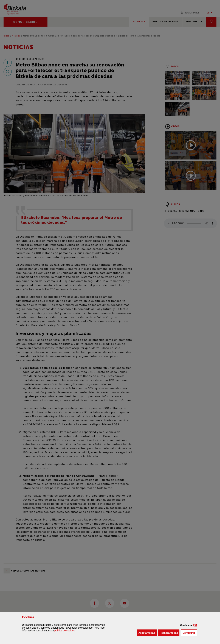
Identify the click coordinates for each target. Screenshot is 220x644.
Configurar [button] (190, 633)
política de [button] (65, 631)
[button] (195, 625)
